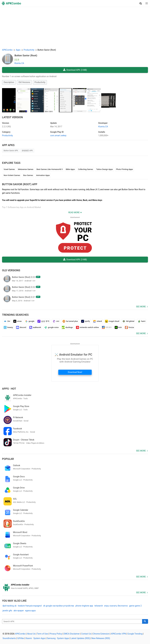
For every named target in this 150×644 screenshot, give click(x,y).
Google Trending (135, 634)
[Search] (145, 621)
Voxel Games (9, 169)
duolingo (67, 327)
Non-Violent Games (12, 175)
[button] (141, 3)
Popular (8, 459)
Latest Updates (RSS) (80, 638)
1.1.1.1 (107, 327)
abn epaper (19, 611)
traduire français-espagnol (30, 606)
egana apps (30, 611)
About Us (31, 634)
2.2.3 (6, 127)
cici (56, 321)
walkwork (35, 327)
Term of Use (42, 634)
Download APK (75, 70)
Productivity (40, 82)
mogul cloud (112, 321)
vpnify (86, 321)
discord (21, 327)
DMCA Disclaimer (72, 634)
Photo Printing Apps (124, 169)
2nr (7, 321)
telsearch (99, 606)
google (30, 321)
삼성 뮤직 (43, 321)
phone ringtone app (84, 606)
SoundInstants (9, 638)
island (97, 321)
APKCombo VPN (118, 634)
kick (118, 327)
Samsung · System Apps (58, 638)
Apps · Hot (9, 389)
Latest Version (12, 117)
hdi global (128, 321)
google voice (51, 327)
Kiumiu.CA (19, 63)
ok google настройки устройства (59, 606)
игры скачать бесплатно (116, 606)
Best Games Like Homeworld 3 (50, 169)
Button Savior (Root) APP (20, 184)
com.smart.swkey (58, 135)
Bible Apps (70, 169)
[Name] (72, 621)
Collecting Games (86, 169)
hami (142, 321)
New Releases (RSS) (101, 638)
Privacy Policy (56, 634)
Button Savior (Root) (26, 55)
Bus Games (28, 175)
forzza (129, 327)
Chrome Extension (101, 634)
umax (18, 321)
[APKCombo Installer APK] (75, 587)
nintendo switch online (87, 327)
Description (9, 82)
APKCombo (7, 50)
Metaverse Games (26, 169)
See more (141, 307)
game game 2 (135, 606)
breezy (8, 327)
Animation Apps (43, 175)
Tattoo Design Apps (105, 169)
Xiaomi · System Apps (35, 638)
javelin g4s (7, 611)
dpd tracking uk (10, 606)
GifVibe (21, 638)
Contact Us (86, 634)
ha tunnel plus (70, 321)
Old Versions (24, 82)
